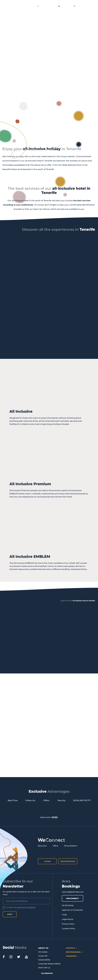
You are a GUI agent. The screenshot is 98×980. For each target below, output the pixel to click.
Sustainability (44, 960)
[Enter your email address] (26, 901)
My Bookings (68, 905)
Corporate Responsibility (49, 964)
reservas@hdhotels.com (73, 892)
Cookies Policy (68, 928)
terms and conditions (26, 907)
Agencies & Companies (72, 910)
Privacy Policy (68, 924)
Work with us (44, 968)
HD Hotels (43, 952)
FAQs (64, 915)
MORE (55, 817)
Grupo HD (43, 956)
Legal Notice (68, 919)
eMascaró (48, 973)
